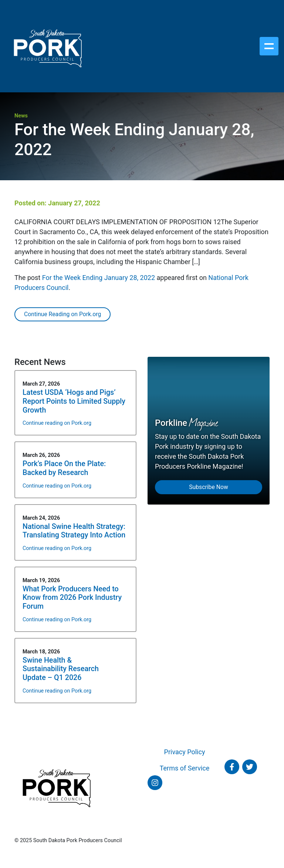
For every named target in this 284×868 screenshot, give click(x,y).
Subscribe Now (209, 487)
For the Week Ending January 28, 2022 (99, 278)
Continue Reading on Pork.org (62, 314)
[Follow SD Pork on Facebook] (232, 767)
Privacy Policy (185, 752)
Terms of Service (185, 768)
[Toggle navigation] (269, 46)
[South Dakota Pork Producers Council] (47, 46)
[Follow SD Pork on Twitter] (250, 767)
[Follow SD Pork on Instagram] (155, 783)
